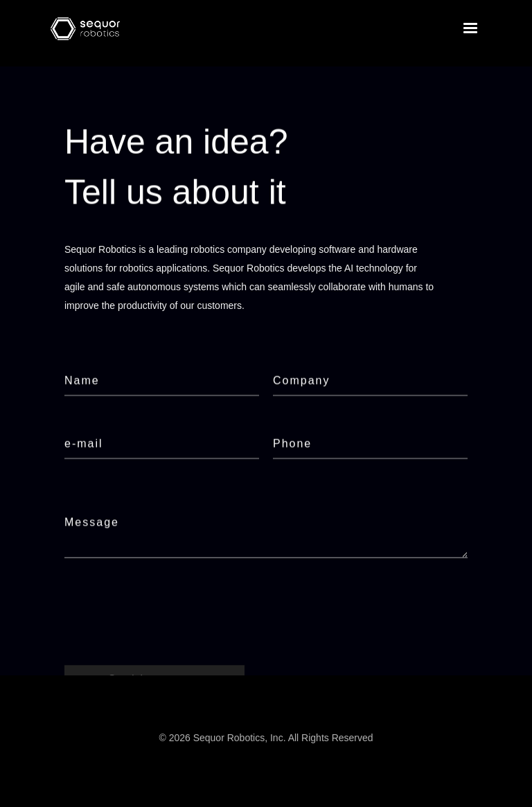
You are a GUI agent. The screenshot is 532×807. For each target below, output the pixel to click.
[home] (85, 29)
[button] (470, 28)
